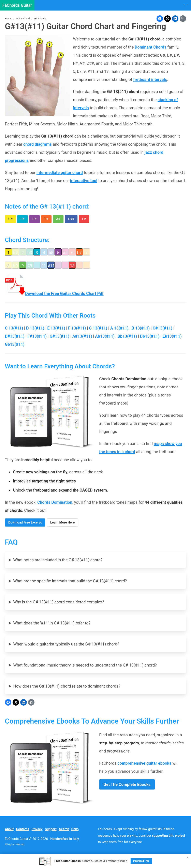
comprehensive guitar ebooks (144, 763)
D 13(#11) (35, 328)
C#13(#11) (163, 328)
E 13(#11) (56, 328)
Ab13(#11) (105, 336)
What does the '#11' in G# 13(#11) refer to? (52, 623)
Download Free (141, 861)
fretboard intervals (150, 79)
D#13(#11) (15, 336)
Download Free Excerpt (25, 522)
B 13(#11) (141, 328)
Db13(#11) (150, 336)
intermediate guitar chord (60, 173)
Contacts (23, 829)
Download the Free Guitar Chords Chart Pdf (54, 294)
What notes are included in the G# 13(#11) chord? (58, 560)
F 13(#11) (77, 328)
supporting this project (169, 836)
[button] (186, 5)
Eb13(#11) (172, 336)
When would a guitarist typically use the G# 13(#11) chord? (66, 644)
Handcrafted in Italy (65, 839)
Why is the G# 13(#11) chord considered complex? (59, 602)
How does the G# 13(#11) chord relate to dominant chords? (67, 686)
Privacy (37, 829)
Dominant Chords (150, 47)
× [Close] (188, 858)
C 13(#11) (14, 328)
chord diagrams (38, 144)
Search (64, 829)
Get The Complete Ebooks (127, 784)
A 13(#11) (119, 328)
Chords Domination (55, 502)
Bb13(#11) (127, 336)
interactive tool (84, 181)
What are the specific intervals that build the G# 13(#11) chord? (70, 581)
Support (51, 829)
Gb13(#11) (15, 344)
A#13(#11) (82, 336)
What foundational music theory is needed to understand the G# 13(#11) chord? (85, 665)
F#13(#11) (37, 336)
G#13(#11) (60, 336)
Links (75, 829)
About (9, 829)
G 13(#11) (98, 328)
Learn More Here (62, 522)
